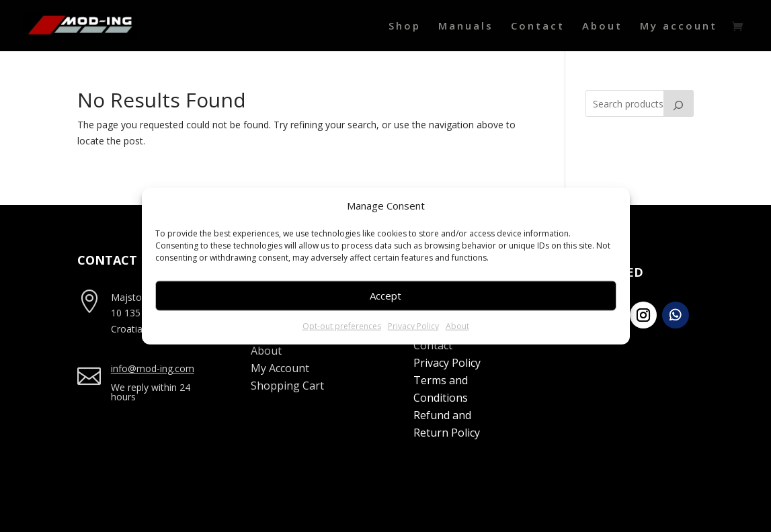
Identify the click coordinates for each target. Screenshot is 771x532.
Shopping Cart (287, 386)
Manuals (466, 27)
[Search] (679, 103)
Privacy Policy (413, 326)
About (457, 326)
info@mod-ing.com (153, 368)
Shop (405, 27)
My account (679, 27)
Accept (385, 296)
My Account (280, 368)
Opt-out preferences (342, 326)
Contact (538, 27)
